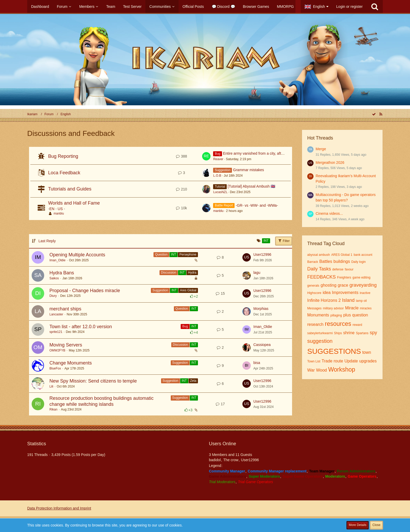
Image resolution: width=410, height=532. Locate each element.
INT (173, 255)
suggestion (320, 341)
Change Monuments (71, 363)
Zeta (193, 381)
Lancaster (56, 314)
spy (373, 333)
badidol (215, 460)
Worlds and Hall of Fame (74, 203)
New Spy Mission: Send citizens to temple (93, 381)
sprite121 (56, 332)
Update (351, 361)
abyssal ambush (319, 255)
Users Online (223, 444)
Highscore (314, 293)
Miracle (352, 308)
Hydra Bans (62, 273)
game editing (361, 277)
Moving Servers (66, 345)
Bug (185, 326)
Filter (284, 241)
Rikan (53, 409)
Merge (321, 149)
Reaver (218, 159)
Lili (51, 386)
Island (348, 300)
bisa (257, 363)
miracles (366, 308)
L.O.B (217, 176)
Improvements (345, 293)
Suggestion (160, 290)
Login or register (349, 7)
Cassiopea (262, 345)
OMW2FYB (57, 350)
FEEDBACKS (321, 277)
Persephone (188, 255)
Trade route (332, 361)
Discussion (169, 273)
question (360, 315)
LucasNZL (220, 192)
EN (52, 209)
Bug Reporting (63, 156)
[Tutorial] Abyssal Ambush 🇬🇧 (251, 186)
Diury (53, 296)
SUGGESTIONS (334, 351)
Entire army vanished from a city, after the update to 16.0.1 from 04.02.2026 (284, 153)
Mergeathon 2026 (330, 163)
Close (376, 525)
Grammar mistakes (248, 170)
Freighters (344, 277)
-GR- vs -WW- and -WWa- (257, 205)
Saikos (54, 278)
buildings (342, 261)
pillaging (336, 315)
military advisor (333, 308)
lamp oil (361, 301)
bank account (363, 255)
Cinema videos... (329, 213)
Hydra (192, 273)
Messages (314, 308)
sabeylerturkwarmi (320, 333)
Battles (326, 261)
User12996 (262, 255)
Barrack (313, 262)
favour (349, 269)
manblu (59, 213)
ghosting (329, 285)
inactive (365, 293)
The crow (231, 460)
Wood (322, 370)
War (311, 370)
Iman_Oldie (57, 260)
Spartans (362, 333)
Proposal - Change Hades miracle (85, 291)
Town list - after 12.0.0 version (81, 327)
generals (313, 286)
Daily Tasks (319, 269)
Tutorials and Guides (70, 189)
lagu (257, 273)
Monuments (318, 315)
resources (338, 324)
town (367, 352)
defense (338, 269)
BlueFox (55, 368)
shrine (349, 333)
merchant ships (65, 309)
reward (357, 325)
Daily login (358, 262)
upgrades (368, 361)
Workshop (342, 369)
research (315, 324)
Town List (314, 361)
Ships (338, 333)
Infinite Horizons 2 (324, 300)
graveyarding (363, 285)
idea (327, 293)
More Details (358, 525)
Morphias (261, 309)
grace (343, 285)
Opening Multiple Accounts (77, 255)
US (60, 209)
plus (347, 315)
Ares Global (188, 290)
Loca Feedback (64, 173)
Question (161, 255)
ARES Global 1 (342, 255)
